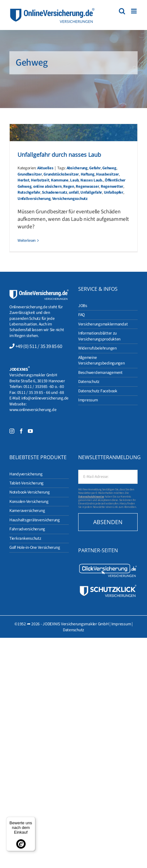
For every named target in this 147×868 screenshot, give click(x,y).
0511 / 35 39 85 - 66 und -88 (41, 392)
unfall (74, 192)
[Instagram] (12, 431)
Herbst (23, 180)
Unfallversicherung (34, 199)
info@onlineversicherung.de (45, 398)
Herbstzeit (40, 180)
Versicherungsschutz (70, 199)
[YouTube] (30, 431)
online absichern (47, 186)
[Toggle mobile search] (122, 11)
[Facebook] (21, 431)
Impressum (121, 624)
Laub (74, 180)
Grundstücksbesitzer (61, 174)
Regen (69, 186)
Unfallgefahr (91, 192)
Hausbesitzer (107, 174)
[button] (11, 857)
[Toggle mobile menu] (134, 11)
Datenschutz (73, 630)
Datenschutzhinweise (91, 497)
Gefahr (95, 168)
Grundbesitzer (30, 174)
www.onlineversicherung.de (33, 410)
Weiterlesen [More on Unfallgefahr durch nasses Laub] (27, 241)
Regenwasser (87, 186)
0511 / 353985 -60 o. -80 (44, 387)
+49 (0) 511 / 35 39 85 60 (39, 346)
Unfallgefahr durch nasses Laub (59, 155)
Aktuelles (45, 168)
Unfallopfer (114, 192)
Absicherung (77, 168)
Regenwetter (112, 186)
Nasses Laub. (92, 180)
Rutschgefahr (29, 192)
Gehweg (109, 168)
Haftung (88, 174)
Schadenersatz (55, 192)
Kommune (60, 180)
